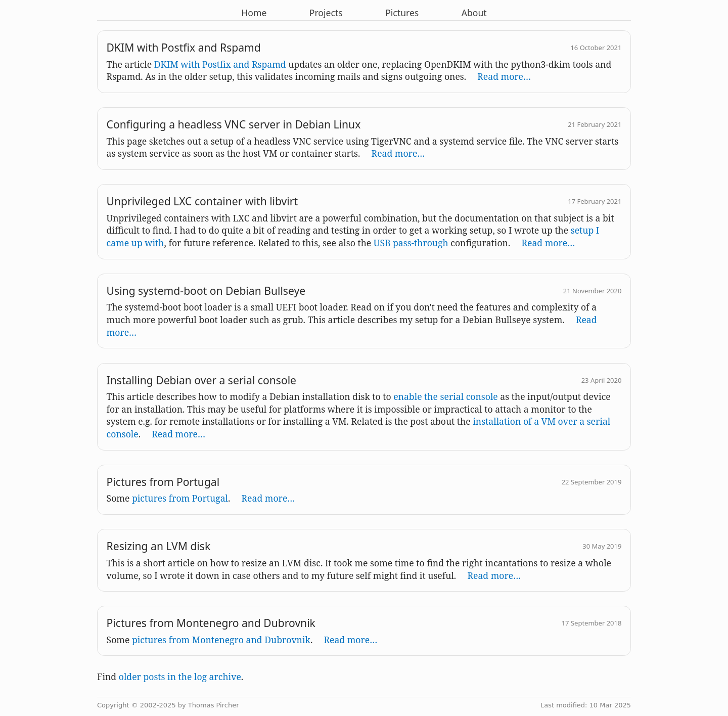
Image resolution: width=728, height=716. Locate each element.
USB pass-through (411, 243)
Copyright (113, 705)
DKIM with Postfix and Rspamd (220, 64)
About (474, 13)
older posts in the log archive (180, 677)
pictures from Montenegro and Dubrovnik (221, 640)
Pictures (402, 13)
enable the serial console (446, 396)
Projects (326, 13)
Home (254, 13)
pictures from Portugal (180, 498)
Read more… (504, 76)
